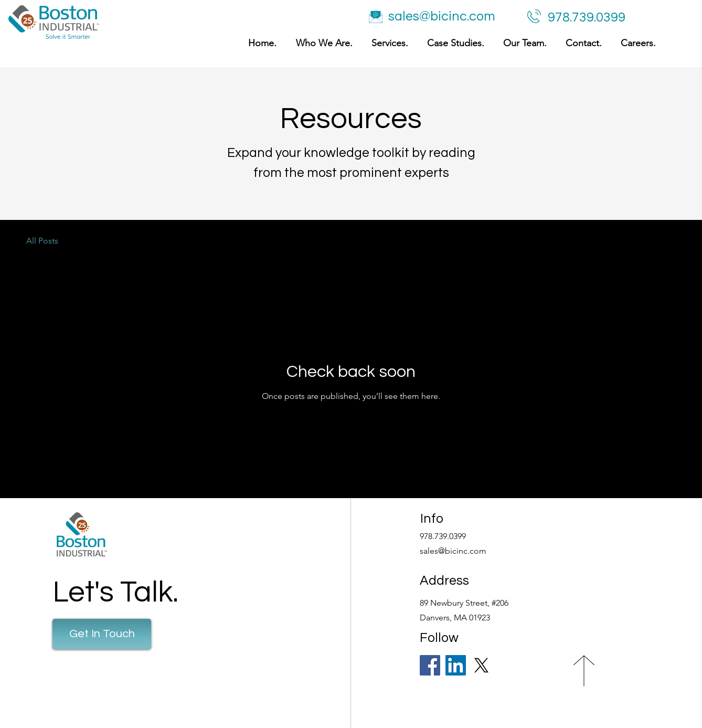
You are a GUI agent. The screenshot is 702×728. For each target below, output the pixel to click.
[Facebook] (430, 665)
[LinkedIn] (456, 665)
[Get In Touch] (102, 634)
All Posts (42, 241)
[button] (388, 43)
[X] (481, 665)
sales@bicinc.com (442, 16)
